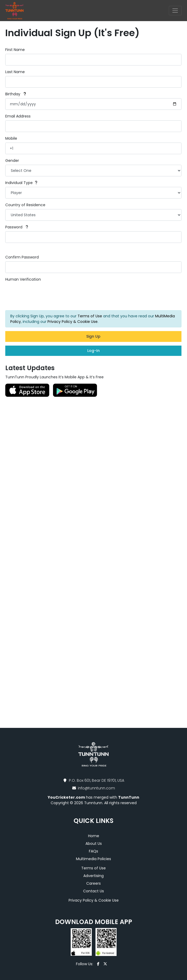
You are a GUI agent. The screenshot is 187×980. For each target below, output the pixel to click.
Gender (12, 161)
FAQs (93, 851)
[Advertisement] (93, 476)
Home (94, 836)
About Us (94, 844)
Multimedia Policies (93, 859)
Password (17, 227)
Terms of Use (90, 316)
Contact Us (93, 891)
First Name (15, 50)
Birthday (16, 94)
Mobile (11, 138)
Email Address (18, 116)
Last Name (15, 72)
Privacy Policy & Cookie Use (73, 322)
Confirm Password (22, 257)
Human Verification (23, 279)
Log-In (93, 351)
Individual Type (21, 183)
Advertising (93, 876)
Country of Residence (25, 205)
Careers (93, 883)
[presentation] (45, 294)
